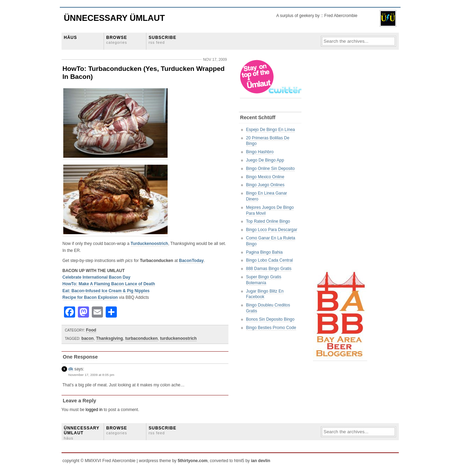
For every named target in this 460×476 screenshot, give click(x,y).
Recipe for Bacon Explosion (90, 297)
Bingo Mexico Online (265, 177)
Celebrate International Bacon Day (96, 277)
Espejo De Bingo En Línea (271, 130)
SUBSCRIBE (163, 40)
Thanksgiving (109, 338)
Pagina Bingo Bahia (264, 252)
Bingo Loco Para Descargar (272, 230)
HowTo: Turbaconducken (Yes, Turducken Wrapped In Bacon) (144, 73)
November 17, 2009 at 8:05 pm (91, 375)
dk (71, 369)
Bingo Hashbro (260, 152)
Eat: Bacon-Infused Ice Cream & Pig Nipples (106, 291)
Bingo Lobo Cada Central (270, 260)
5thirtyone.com (193, 461)
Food (91, 330)
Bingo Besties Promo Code (271, 328)
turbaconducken (141, 338)
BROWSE (117, 40)
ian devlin (261, 461)
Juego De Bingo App (265, 160)
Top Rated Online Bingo (268, 221)
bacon (87, 338)
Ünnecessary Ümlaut (115, 18)
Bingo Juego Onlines (265, 185)
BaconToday (191, 261)
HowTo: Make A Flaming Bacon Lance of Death (109, 284)
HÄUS (71, 38)
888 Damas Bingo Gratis (269, 269)
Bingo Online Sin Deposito (271, 169)
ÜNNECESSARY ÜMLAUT (82, 433)
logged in (94, 410)
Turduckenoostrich (150, 244)
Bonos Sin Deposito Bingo (270, 319)
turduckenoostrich (178, 338)
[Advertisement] (341, 164)
